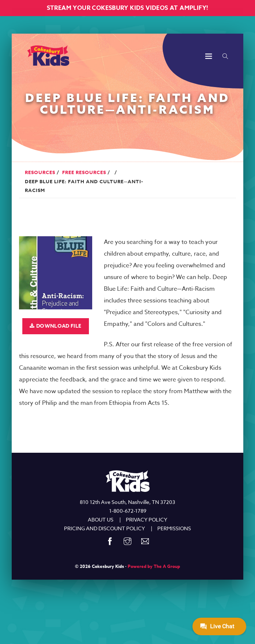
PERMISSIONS (174, 528)
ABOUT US (101, 519)
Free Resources (84, 172)
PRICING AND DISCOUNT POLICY (104, 528)
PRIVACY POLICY (147, 519)
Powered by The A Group (154, 566)
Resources (40, 172)
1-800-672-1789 (128, 511)
